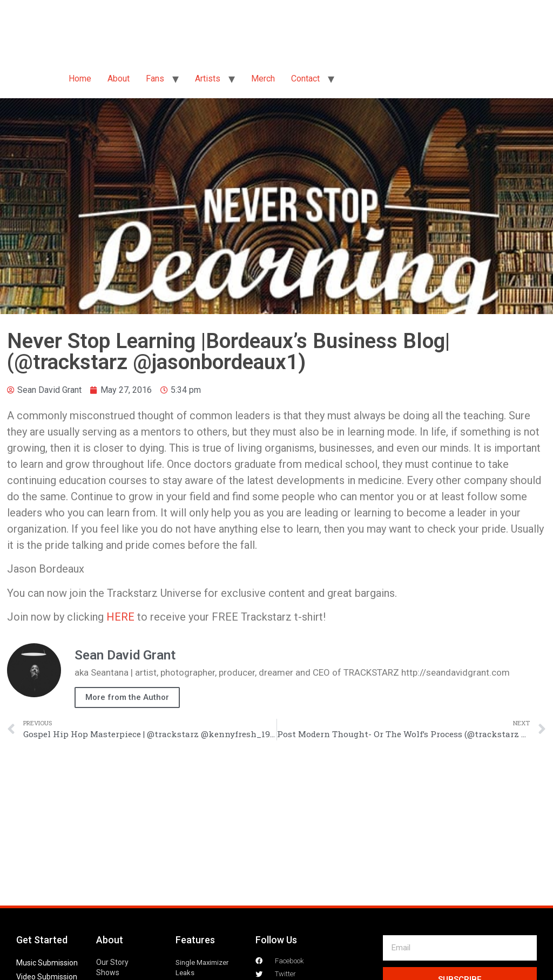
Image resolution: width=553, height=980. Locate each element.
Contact (305, 79)
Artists (208, 79)
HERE (120, 617)
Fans (155, 79)
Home (80, 79)
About (119, 79)
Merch (263, 79)
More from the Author (127, 697)
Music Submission (47, 963)
